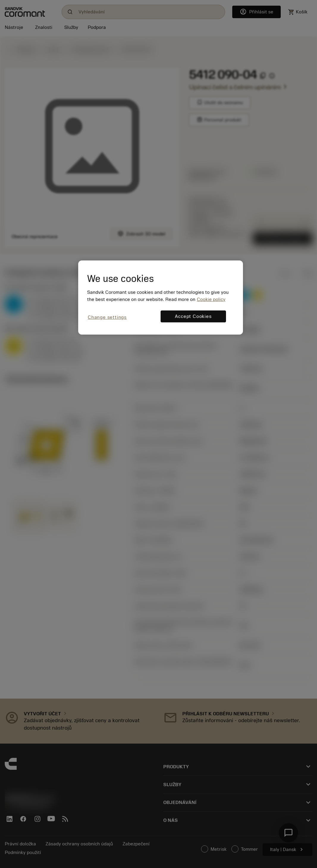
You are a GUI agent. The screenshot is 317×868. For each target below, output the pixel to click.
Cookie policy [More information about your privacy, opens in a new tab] (211, 299)
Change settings (107, 317)
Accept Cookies (193, 316)
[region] (161, 298)
